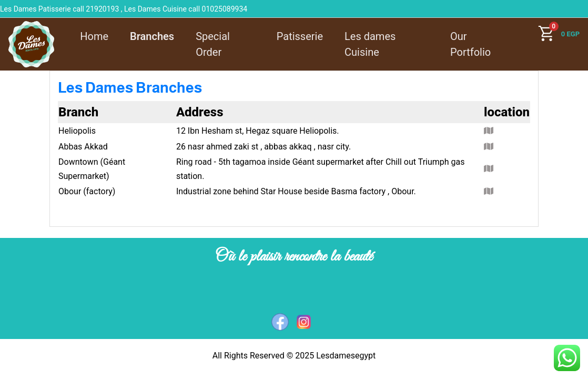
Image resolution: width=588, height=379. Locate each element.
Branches (152, 36)
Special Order (213, 44)
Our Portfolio (470, 44)
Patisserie (300, 36)
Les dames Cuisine (370, 44)
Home (94, 36)
